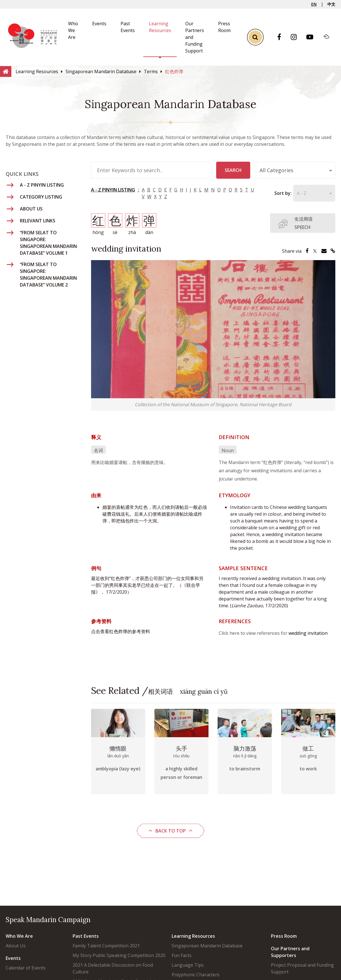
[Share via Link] (333, 251)
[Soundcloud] (329, 37)
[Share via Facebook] (307, 251)
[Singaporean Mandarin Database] (101, 71)
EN (314, 4)
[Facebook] (282, 37)
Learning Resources (193, 936)
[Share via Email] (324, 251)
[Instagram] (297, 37)
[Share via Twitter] (315, 251)
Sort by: (283, 193)
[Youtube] (313, 37)
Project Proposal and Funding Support (302, 968)
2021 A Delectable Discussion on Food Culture (113, 968)
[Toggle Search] (255, 37)
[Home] (6, 71)
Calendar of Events (26, 968)
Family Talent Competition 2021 (106, 946)
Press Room (284, 936)
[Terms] (151, 71)
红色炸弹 (118, 631)
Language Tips (188, 965)
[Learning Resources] (37, 71)
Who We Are (73, 30)
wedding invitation (308, 633)
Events (99, 24)
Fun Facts (182, 955)
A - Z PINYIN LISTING (113, 190)
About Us (16, 946)
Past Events (86, 936)
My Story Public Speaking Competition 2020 (119, 955)
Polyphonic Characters (196, 975)
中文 (331, 4)
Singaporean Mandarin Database (207, 946)
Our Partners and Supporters (290, 952)
